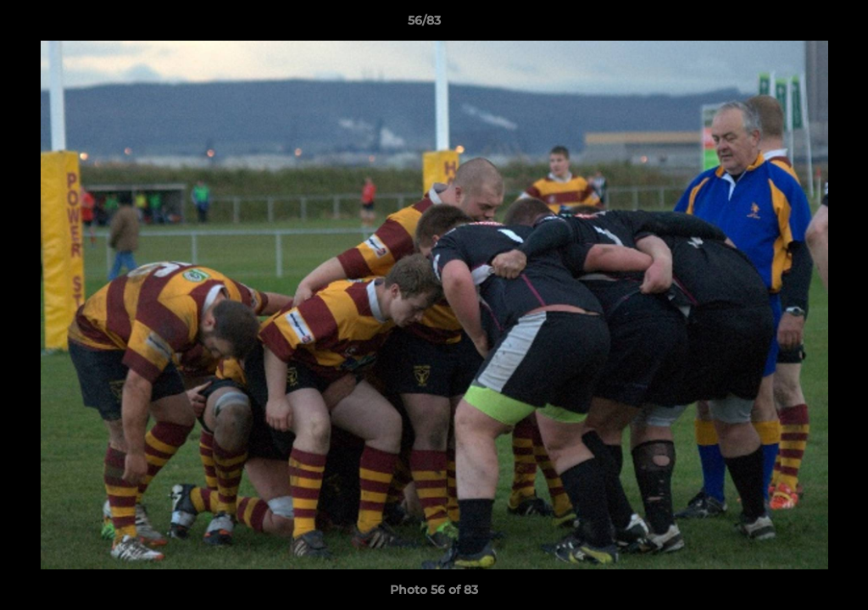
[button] (797, 25)
